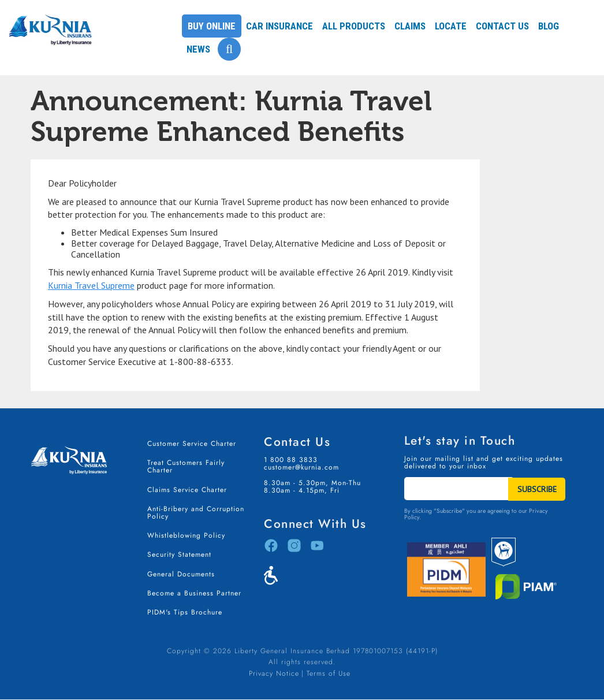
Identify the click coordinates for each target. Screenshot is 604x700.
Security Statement (179, 554)
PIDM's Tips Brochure (185, 612)
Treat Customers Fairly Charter (186, 466)
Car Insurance (279, 26)
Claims (410, 26)
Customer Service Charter (192, 444)
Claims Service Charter (187, 490)
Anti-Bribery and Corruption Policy (196, 513)
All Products (354, 26)
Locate (451, 26)
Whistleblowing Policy (186, 535)
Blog (549, 26)
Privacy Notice (274, 673)
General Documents (181, 574)
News (198, 49)
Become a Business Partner (194, 593)
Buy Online (212, 26)
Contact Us (502, 26)
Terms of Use (329, 673)
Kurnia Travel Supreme (91, 285)
